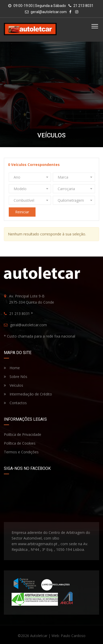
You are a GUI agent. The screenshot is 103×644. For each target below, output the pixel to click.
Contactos (15, 403)
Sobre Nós (16, 377)
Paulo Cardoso (73, 636)
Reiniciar (22, 212)
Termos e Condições (21, 452)
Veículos (14, 385)
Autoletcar (39, 636)
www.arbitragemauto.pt (38, 544)
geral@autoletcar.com (49, 12)
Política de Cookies (20, 443)
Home (12, 368)
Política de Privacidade (23, 434)
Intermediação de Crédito (28, 394)
